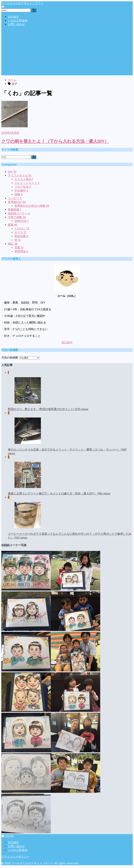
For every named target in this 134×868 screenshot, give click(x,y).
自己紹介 (14, 17)
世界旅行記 (17, 202)
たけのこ (22, 229)
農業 (13, 225)
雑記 (13, 244)
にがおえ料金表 (18, 21)
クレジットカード (27, 183)
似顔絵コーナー (19, 213)
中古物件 (21, 191)
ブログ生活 (23, 187)
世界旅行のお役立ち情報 (32, 206)
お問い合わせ (16, 24)
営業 (19, 248)
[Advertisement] (67, 52)
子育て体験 (17, 217)
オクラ (20, 232)
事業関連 (14, 210)
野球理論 (21, 251)
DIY (12, 172)
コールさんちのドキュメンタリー (22, 3)
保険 (18, 194)
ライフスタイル (20, 175)
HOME (7, 836)
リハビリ (15, 198)
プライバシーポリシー (15, 857)
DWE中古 (22, 221)
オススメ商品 (24, 179)
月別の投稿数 (10, 358)
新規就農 (21, 236)
